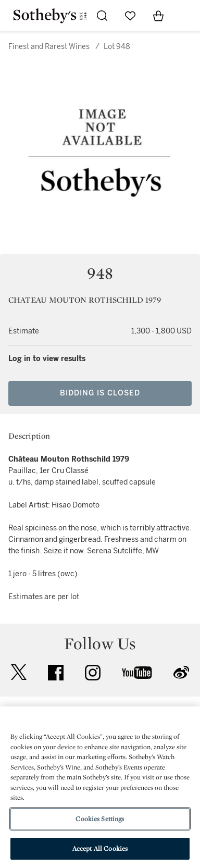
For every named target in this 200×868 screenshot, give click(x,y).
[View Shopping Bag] (158, 16)
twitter (19, 672)
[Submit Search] (102, 16)
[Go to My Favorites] (130, 16)
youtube (137, 673)
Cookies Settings (100, 819)
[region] (100, 787)
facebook (56, 673)
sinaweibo (181, 672)
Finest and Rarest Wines (49, 47)
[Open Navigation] (186, 16)
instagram (93, 673)
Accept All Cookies (100, 848)
